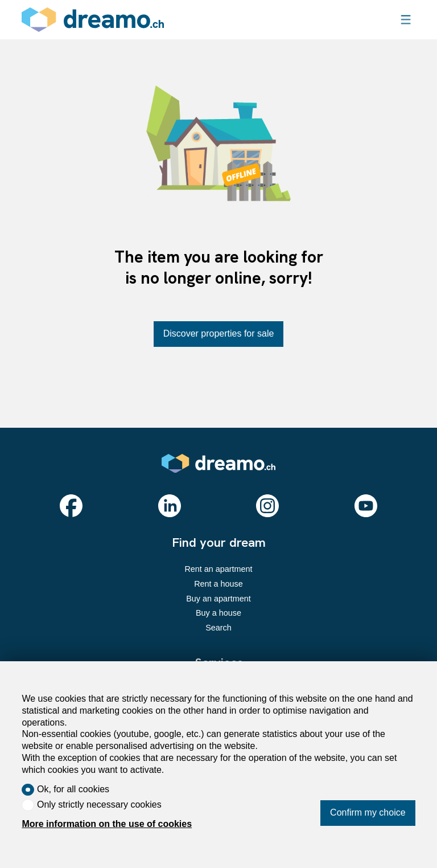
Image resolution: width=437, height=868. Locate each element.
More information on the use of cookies (107, 824)
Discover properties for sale (219, 333)
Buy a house (218, 613)
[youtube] (366, 506)
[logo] (93, 20)
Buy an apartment (218, 599)
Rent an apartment (218, 569)
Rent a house (218, 584)
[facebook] (71, 506)
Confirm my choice (368, 812)
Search (218, 628)
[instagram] (267, 506)
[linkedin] (170, 506)
